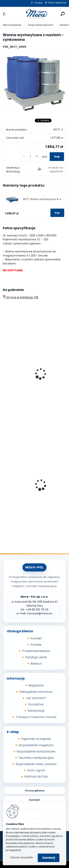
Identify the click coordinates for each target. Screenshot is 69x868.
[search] (63, 14)
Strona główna (35, 791)
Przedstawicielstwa (36, 651)
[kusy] (30, 157)
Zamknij (49, 858)
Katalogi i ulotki (36, 657)
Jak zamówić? (36, 698)
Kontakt (36, 638)
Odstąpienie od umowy (36, 692)
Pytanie (36, 645)
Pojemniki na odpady (36, 739)
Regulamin (36, 685)
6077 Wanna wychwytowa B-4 (42, 199)
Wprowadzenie (12, 25)
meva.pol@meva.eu (39, 613)
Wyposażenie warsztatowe (36, 751)
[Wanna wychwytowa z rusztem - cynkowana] (34, 83)
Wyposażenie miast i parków (36, 764)
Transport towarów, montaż (36, 717)
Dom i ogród (36, 770)
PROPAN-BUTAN (36, 777)
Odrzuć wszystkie (22, 858)
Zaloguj (38, 3)
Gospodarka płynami (40, 25)
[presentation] (4, 369)
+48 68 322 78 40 (37, 610)
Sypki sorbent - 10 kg (20, 495)
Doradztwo (36, 704)
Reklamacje (36, 711)
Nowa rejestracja (57, 3)
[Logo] (35, 14)
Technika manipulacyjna (36, 758)
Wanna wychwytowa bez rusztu (28, 386)
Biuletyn (36, 664)
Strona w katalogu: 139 (21, 297)
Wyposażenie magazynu (36, 745)
